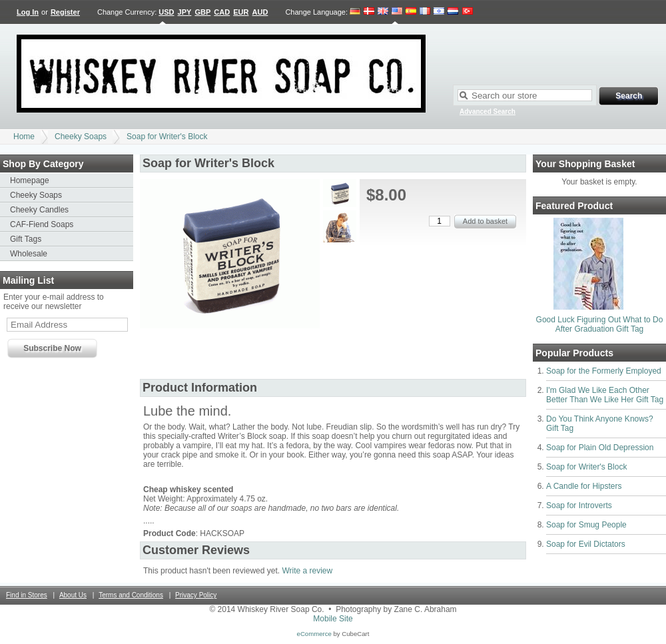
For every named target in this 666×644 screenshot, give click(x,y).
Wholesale (29, 254)
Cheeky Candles (39, 210)
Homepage (30, 180)
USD (166, 12)
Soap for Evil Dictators (586, 544)
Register (65, 12)
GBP (202, 12)
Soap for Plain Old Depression (600, 448)
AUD (260, 12)
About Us (73, 595)
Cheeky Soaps (81, 137)
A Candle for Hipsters (584, 486)
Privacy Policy (196, 595)
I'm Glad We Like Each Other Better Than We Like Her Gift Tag (605, 395)
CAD (222, 12)
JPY (185, 12)
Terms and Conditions (131, 595)
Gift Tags (26, 239)
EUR (241, 12)
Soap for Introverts (579, 505)
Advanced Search (488, 112)
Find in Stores (27, 595)
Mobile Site (333, 619)
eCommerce (314, 634)
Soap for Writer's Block (167, 137)
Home (24, 137)
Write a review (307, 571)
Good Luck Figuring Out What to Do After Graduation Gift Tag (600, 324)
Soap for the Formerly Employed (604, 371)
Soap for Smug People (586, 525)
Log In (28, 12)
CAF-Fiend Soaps (42, 224)
